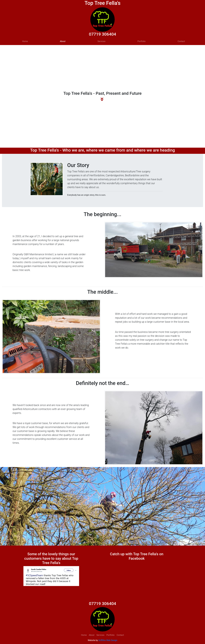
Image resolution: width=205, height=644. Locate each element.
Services (101, 41)
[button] (28, 576)
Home (25, 41)
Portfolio (141, 41)
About (63, 41)
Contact (181, 41)
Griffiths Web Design (108, 640)
